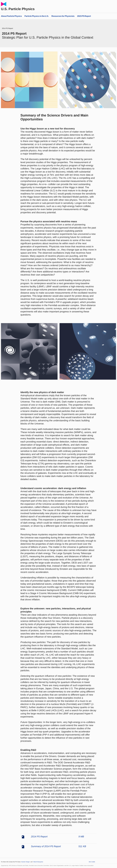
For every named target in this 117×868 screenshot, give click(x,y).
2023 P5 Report (84, 16)
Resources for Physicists (63, 16)
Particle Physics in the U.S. (37, 16)
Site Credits (92, 862)
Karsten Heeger (26, 862)
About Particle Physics (12, 16)
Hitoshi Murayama (38, 862)
